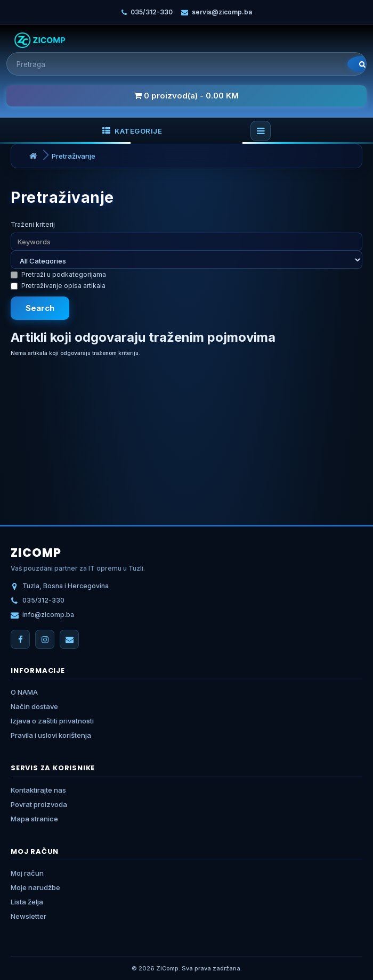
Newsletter (29, 916)
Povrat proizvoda (39, 804)
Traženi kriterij (33, 224)
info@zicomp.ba (48, 615)
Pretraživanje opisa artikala (58, 286)
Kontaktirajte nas (38, 790)
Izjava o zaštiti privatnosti (52, 721)
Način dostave (34, 706)
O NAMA (24, 692)
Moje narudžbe (35, 887)
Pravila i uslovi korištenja (51, 735)
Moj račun (27, 873)
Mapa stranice (34, 819)
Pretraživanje (74, 156)
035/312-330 (152, 12)
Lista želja (27, 902)
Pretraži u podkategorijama (58, 274)
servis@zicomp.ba (222, 12)
